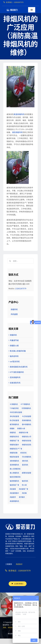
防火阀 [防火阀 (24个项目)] (24, 485)
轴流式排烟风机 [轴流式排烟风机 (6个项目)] (15, 477)
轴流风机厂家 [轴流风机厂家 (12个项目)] (14, 485)
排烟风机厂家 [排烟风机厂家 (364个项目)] (14, 440)
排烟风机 (13, 335)
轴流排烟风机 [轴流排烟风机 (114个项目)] (14, 481)
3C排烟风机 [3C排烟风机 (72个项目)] (14, 404)
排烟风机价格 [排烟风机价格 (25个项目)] (23, 432)
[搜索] (10, 261)
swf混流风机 (15, 361)
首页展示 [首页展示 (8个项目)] (22, 497)
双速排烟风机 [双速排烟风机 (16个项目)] (27, 420)
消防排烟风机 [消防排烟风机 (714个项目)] (14, 461)
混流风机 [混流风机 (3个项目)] (25, 465)
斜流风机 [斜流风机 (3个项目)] (23, 453)
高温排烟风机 (19, 114)
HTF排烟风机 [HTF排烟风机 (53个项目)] (25, 404)
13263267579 (21, 288)
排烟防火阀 (14, 345)
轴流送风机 (14, 356)
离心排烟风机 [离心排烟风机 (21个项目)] (14, 473)
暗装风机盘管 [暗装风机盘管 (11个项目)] (14, 457)
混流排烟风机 (15, 377)
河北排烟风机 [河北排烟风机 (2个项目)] (27, 457)
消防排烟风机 (17, 132)
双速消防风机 (15, 383)
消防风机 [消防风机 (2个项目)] (25, 461)
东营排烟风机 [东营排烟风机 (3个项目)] (26, 408)
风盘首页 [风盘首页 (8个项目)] (13, 497)
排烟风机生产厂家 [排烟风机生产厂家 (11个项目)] (16, 449)
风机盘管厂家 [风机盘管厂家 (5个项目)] (23, 489)
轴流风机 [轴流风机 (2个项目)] (25, 481)
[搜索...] (21, 261)
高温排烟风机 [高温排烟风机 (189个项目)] (14, 501)
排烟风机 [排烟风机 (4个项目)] (13, 432)
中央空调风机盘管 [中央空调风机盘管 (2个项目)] (16, 412)
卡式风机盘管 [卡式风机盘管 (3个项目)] (27, 416)
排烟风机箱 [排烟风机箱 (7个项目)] (14, 453)
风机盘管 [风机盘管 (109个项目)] (13, 489)
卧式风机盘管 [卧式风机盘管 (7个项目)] (14, 420)
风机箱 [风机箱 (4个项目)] (24, 493)
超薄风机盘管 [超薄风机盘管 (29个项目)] (27, 473)
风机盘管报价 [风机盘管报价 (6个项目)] (14, 493)
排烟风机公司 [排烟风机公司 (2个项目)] (27, 436)
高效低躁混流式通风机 (19, 367)
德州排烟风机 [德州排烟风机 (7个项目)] (27, 424)
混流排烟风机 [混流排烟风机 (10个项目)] (14, 465)
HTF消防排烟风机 (17, 372)
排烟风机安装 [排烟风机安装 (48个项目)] (27, 440)
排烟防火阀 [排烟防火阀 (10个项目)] (21, 428)
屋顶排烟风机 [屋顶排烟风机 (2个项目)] (14, 424)
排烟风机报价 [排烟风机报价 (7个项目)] (14, 445)
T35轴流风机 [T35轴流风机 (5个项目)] (14, 408)
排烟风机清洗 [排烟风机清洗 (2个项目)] (27, 445)
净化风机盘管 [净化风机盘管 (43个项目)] (14, 416)
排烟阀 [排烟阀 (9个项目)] (12, 428)
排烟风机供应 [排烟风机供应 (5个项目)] (14, 436)
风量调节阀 (14, 340)
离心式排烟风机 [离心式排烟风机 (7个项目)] (15, 469)
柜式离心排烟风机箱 (18, 351)
